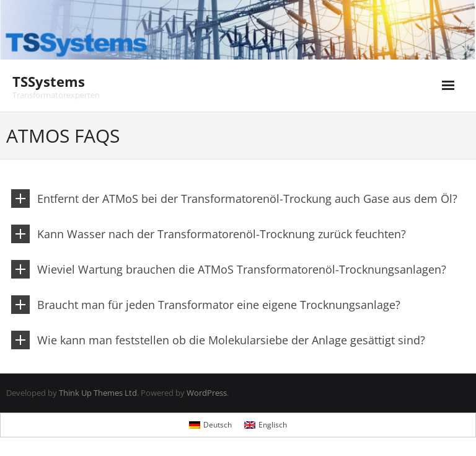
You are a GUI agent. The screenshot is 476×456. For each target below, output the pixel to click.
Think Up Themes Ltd (98, 393)
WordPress (207, 393)
